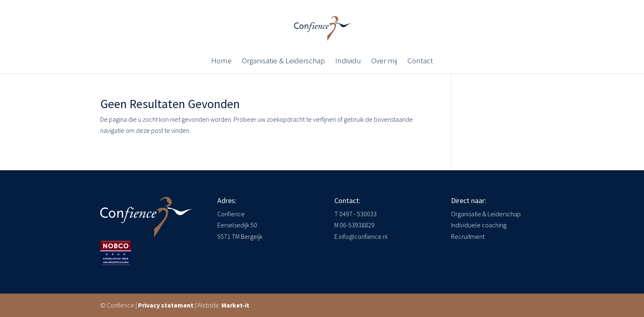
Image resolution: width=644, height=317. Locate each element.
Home (221, 61)
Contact (420, 61)
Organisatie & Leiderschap (283, 61)
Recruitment (468, 236)
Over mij (384, 61)
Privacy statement (166, 305)
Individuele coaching (479, 225)
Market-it (235, 305)
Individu (348, 61)
